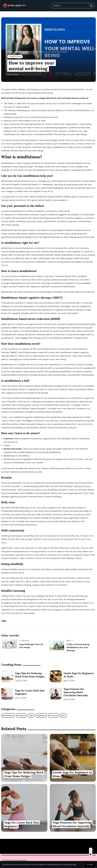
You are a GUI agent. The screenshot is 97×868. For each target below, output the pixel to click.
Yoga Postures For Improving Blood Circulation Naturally (76, 692)
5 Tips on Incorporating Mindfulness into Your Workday (78, 647)
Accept (90, 864)
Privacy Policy (55, 864)
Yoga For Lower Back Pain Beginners (30, 692)
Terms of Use (71, 864)
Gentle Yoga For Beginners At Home (79, 675)
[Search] (73, 6)
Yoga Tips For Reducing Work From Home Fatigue (30, 675)
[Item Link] (7, 676)
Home (10, 52)
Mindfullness (22, 52)
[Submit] (92, 6)
